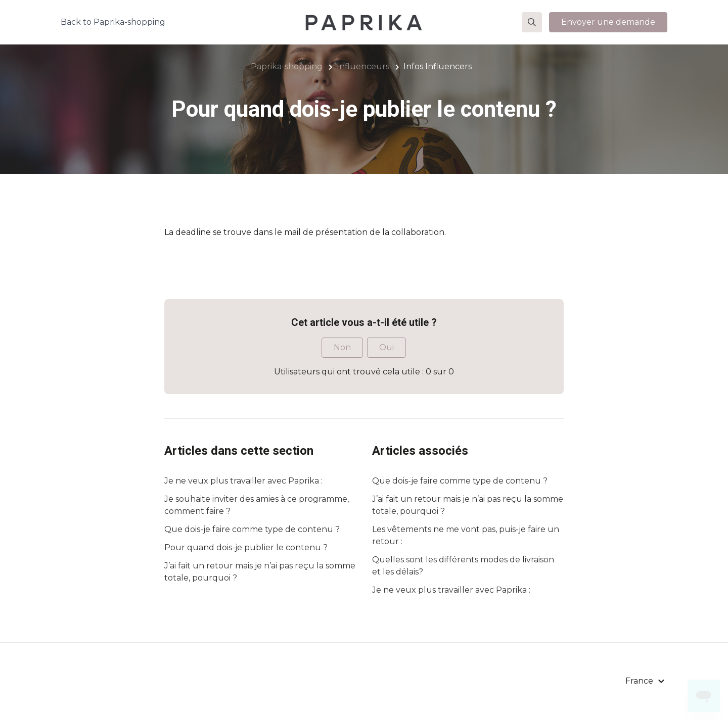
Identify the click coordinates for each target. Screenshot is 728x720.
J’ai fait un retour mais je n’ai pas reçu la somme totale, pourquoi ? (260, 572)
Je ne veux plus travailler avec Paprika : (243, 481)
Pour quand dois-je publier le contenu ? (246, 547)
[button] (532, 22)
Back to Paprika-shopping (113, 22)
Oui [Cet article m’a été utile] (386, 347)
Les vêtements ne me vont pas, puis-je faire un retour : (466, 535)
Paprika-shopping (287, 66)
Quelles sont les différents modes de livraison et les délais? (463, 566)
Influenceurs (363, 66)
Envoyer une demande (608, 22)
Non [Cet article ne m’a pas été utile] (342, 347)
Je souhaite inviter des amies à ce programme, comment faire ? (257, 505)
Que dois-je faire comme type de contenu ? (252, 529)
